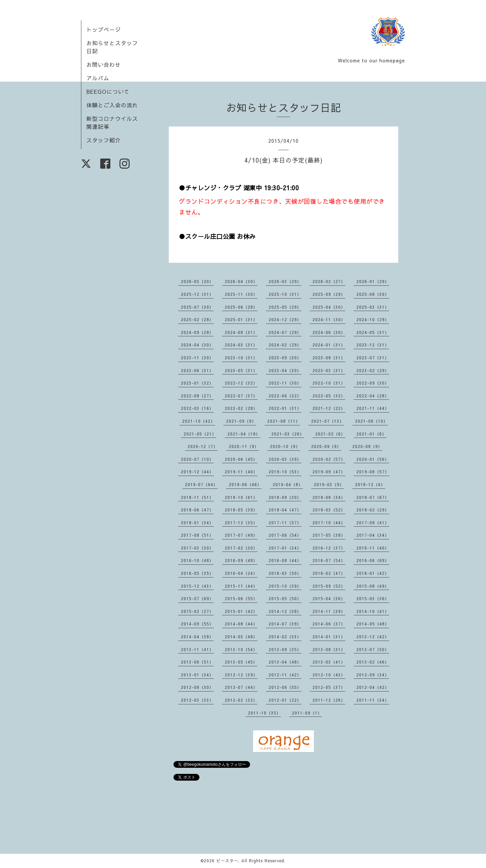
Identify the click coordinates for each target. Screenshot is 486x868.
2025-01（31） (241, 319)
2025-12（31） (197, 294)
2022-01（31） (285, 408)
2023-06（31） (197, 370)
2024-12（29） (285, 319)
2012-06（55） (285, 687)
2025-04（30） (329, 307)
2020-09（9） (326, 446)
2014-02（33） (285, 637)
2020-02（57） (329, 459)
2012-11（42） (285, 675)
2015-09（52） (329, 586)
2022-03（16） (197, 408)
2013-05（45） (241, 662)
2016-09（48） (241, 560)
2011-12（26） (329, 700)
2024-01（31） (329, 345)
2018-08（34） (329, 497)
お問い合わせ (104, 64)
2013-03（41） (329, 662)
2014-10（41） (373, 611)
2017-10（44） (329, 523)
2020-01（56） (373, 459)
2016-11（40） (373, 548)
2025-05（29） (285, 307)
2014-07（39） (285, 624)
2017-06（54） (285, 535)
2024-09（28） (197, 332)
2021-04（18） (244, 434)
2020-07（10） (197, 459)
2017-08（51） (197, 535)
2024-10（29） (373, 319)
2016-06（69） (373, 560)
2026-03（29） (285, 281)
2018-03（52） (329, 510)
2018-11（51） (197, 497)
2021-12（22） (329, 408)
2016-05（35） (197, 573)
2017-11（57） (285, 523)
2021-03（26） (288, 434)
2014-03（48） (241, 637)
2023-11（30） (197, 358)
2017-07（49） (241, 535)
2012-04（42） (373, 687)
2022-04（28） (373, 396)
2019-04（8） (288, 484)
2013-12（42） (373, 637)
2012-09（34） (373, 675)
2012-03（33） (197, 700)
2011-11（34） (373, 700)
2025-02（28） (197, 319)
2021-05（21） (200, 434)
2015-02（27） (197, 611)
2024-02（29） (285, 345)
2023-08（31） (329, 358)
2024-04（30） (197, 345)
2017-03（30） (197, 548)
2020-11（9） (244, 446)
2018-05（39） (241, 510)
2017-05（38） (329, 535)
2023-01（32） (197, 383)
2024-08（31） (241, 332)
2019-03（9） (329, 484)
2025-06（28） (241, 307)
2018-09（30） (285, 497)
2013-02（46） (373, 662)
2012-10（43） (329, 675)
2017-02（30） (241, 548)
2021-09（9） (241, 421)
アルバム (98, 78)
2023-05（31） (241, 370)
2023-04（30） (285, 370)
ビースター (227, 861)
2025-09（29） (329, 294)
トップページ (104, 29)
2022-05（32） (329, 396)
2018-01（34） (197, 523)
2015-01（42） (241, 611)
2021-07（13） (328, 421)
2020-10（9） (285, 446)
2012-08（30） (197, 687)
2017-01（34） (285, 548)
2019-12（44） (197, 472)
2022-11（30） (285, 383)
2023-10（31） (241, 358)
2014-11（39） (329, 611)
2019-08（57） (373, 472)
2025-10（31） (285, 294)
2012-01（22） (285, 700)
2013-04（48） (285, 662)
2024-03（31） (241, 345)
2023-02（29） (373, 370)
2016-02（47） (329, 573)
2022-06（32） (285, 396)
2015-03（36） (373, 598)
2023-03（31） (329, 370)
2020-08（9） (367, 446)
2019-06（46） (245, 484)
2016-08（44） (285, 560)
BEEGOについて (108, 91)
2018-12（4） (370, 484)
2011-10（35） (264, 713)
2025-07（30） (197, 307)
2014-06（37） (329, 624)
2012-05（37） (329, 687)
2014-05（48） (373, 624)
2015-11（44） (241, 586)
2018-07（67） (373, 497)
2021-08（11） (284, 421)
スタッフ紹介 (104, 140)
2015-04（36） (329, 598)
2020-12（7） (203, 446)
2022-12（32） (241, 383)
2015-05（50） (285, 598)
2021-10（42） (199, 421)
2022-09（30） (373, 383)
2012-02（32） (241, 700)
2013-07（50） (373, 649)
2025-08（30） (373, 294)
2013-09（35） (285, 649)
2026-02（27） (329, 281)
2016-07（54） (329, 560)
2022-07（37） (241, 396)
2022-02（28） (241, 408)
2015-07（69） (197, 598)
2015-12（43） (197, 586)
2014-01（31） (329, 637)
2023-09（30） (285, 358)
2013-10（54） (241, 649)
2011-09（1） (307, 713)
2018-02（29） (373, 510)
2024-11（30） (329, 319)
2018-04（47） (285, 510)
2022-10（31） (329, 383)
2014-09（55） (197, 624)
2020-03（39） (285, 459)
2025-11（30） (241, 294)
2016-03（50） (285, 573)
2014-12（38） (285, 611)
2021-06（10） (371, 421)
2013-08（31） (329, 649)
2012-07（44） (241, 687)
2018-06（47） (197, 510)
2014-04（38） (197, 637)
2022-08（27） (197, 396)
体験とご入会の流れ (112, 105)
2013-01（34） (197, 675)
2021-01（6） (371, 434)
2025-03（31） (373, 307)
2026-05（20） (197, 281)
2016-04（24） (241, 573)
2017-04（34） (373, 535)
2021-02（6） (330, 434)
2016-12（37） (329, 548)
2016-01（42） (373, 573)
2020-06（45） (241, 459)
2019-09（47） (329, 472)
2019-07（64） (201, 484)
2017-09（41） (373, 523)
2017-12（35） (241, 523)
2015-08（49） (373, 586)
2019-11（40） (241, 472)
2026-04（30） (241, 281)
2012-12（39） (241, 675)
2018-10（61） (241, 497)
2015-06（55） (241, 598)
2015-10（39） (285, 586)
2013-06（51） (197, 662)
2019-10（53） (285, 472)
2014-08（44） (241, 624)
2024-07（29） (285, 332)
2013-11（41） (197, 649)
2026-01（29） (373, 281)
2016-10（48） (197, 560)
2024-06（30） (329, 332)
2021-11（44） (373, 408)
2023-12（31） (373, 345)
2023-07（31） (373, 358)
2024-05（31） (373, 332)
